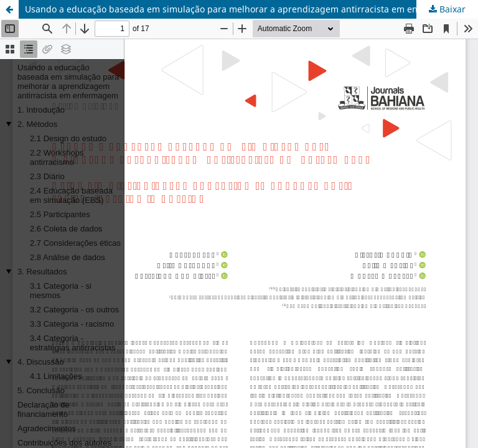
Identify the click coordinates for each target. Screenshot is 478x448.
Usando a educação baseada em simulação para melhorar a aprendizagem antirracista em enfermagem (243, 9)
